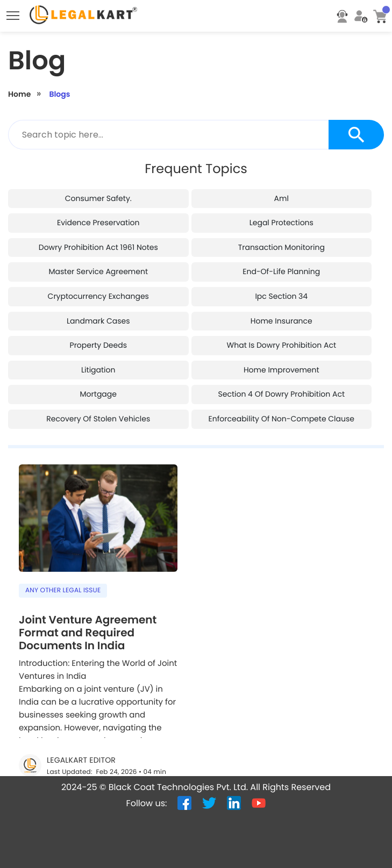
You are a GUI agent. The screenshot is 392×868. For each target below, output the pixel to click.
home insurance (281, 290)
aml (281, 167)
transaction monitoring (281, 216)
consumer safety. (98, 167)
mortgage (98, 363)
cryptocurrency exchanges (98, 265)
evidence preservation (98, 191)
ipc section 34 (281, 265)
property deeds (98, 314)
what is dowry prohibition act (281, 314)
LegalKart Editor (81, 729)
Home (19, 63)
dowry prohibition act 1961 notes (98, 216)
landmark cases (98, 290)
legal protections (281, 191)
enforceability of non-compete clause (281, 388)
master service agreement (98, 240)
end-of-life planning (281, 240)
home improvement (281, 339)
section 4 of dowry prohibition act (282, 363)
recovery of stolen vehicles (98, 388)
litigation (98, 339)
